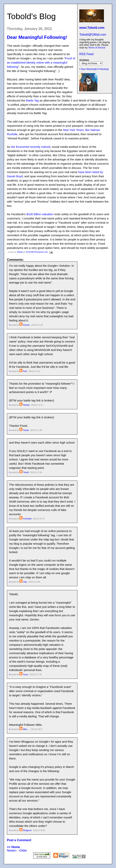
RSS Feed (86, 54)
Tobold (20, 252)
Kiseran (26, 325)
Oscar (26, 675)
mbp (25, 582)
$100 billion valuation (40, 214)
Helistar (26, 405)
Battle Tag (32, 100)
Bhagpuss (27, 830)
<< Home (13, 847)
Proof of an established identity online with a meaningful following (41, 63)
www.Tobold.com (92, 28)
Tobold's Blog (31, 16)
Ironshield (27, 519)
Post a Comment (19, 840)
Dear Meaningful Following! (95, 69)
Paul (25, 371)
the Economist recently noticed (31, 147)
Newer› (12, 850)
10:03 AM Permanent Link (37, 252)
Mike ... (26, 729)
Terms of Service (97, 48)
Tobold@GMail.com (93, 35)
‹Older (23, 850)
